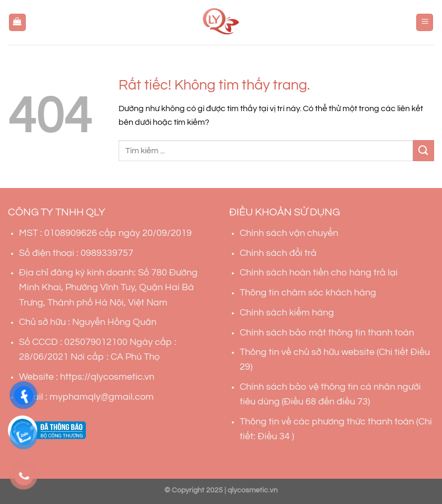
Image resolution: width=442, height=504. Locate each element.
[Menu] (425, 22)
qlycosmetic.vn (253, 490)
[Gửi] (424, 150)
